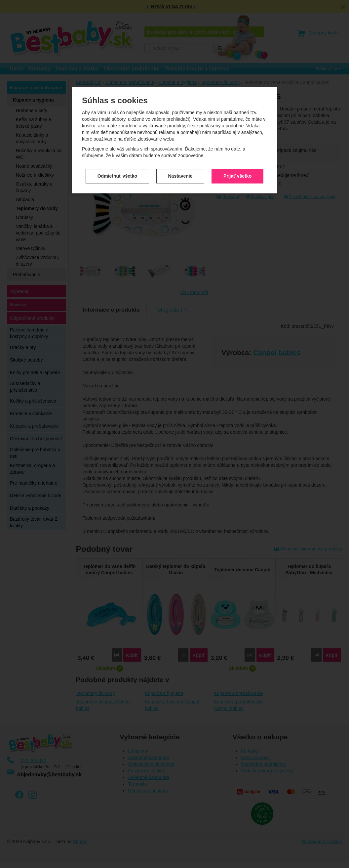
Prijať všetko (237, 144)
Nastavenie (180, 144)
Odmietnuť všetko (117, 144)
